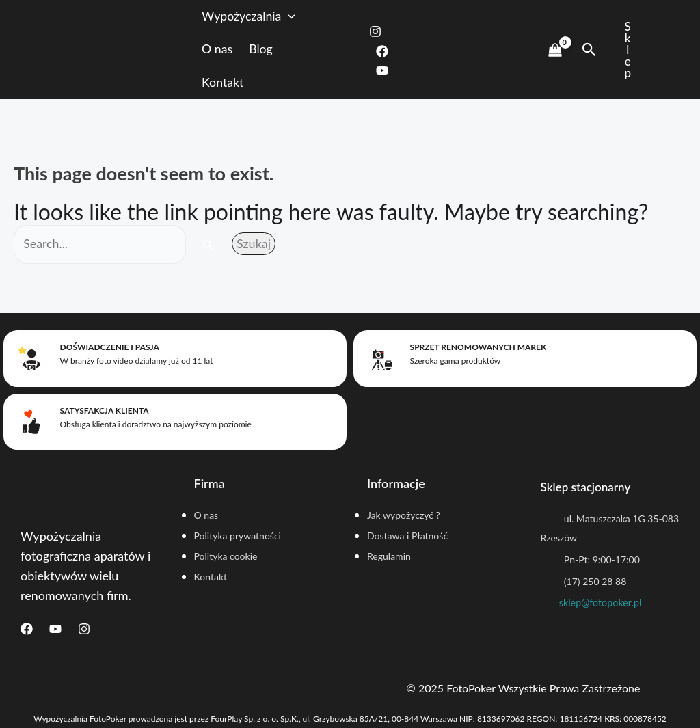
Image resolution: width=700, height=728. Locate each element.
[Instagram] (381, 31)
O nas (229, 50)
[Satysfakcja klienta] (31, 420)
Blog (273, 50)
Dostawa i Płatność (408, 535)
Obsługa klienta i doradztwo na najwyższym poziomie (154, 423)
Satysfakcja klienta (103, 410)
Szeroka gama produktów (454, 362)
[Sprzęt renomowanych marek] (381, 359)
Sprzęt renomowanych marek (476, 348)
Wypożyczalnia (261, 17)
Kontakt (234, 83)
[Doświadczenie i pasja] (31, 359)
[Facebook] (388, 51)
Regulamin (390, 556)
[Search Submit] (210, 247)
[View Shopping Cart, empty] (554, 50)
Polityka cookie (227, 556)
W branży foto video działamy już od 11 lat (135, 362)
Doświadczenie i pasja (108, 348)
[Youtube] (388, 71)
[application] (301, 17)
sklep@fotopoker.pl (601, 603)
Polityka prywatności (239, 535)
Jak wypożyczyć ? (405, 514)
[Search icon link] (589, 50)
